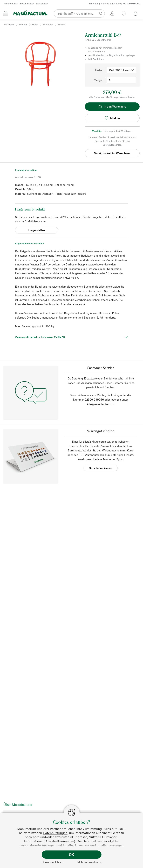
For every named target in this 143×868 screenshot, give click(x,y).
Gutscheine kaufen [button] (101, 468)
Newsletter (42, 3)
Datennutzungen (55, 833)
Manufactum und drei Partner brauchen (46, 829)
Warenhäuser (10, 3)
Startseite (9, 24)
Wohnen (23, 24)
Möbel (35, 24)
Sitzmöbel (48, 24)
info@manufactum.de (101, 404)
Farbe (99, 70)
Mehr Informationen (89, 862)
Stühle (61, 24)
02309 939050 (94, 399)
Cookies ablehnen (52, 862)
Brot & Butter (27, 3)
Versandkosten (127, 97)
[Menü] (6, 13)
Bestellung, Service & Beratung (114, 4)
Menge (98, 80)
